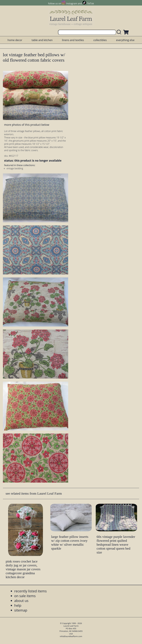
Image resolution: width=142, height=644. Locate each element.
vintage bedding (15, 168)
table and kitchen (42, 40)
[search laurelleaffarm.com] (120, 32)
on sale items (25, 596)
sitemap (21, 610)
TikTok (90, 3)
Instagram (72, 3)
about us (21, 601)
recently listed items (30, 591)
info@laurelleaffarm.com (71, 636)
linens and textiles (73, 40)
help (18, 605)
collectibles (100, 40)
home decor (15, 40)
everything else (125, 40)
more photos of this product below (27, 125)
